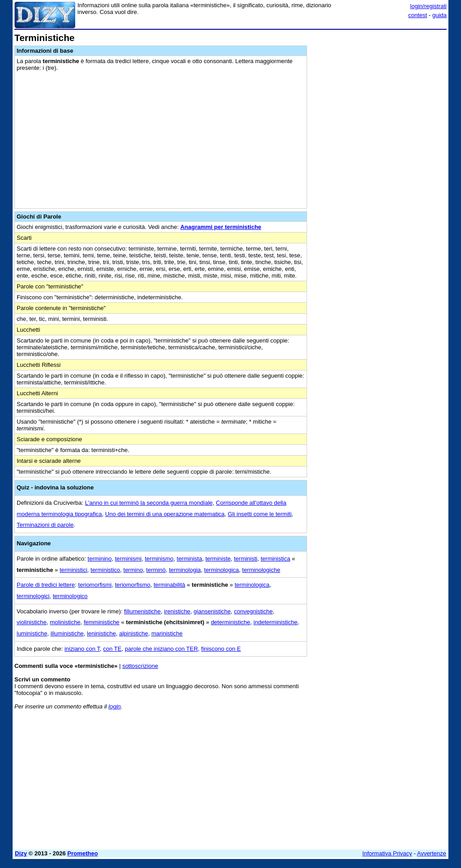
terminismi (128, 559)
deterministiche (230, 622)
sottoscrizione (140, 666)
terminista (190, 559)
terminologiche (261, 570)
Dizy (21, 853)
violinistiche (32, 622)
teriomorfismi (95, 585)
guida (439, 15)
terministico (105, 570)
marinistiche (167, 633)
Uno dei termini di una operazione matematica (165, 514)
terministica (276, 559)
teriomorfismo (133, 585)
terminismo (159, 559)
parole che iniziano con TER (161, 649)
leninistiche (101, 633)
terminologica (221, 570)
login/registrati (428, 6)
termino (133, 570)
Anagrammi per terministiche (221, 227)
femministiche (102, 622)
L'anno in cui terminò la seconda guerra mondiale (149, 503)
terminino (100, 559)
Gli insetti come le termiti (260, 514)
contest (418, 15)
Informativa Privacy (387, 853)
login (115, 706)
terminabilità (169, 585)
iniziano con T (82, 649)
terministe (218, 559)
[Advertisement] (379, 89)
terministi (246, 559)
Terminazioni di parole (45, 525)
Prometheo (83, 853)
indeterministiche (276, 622)
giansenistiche (212, 611)
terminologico (70, 596)
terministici (73, 570)
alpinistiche (134, 633)
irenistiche (177, 611)
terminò (156, 570)
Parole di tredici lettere (46, 585)
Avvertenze (432, 853)
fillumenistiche (142, 611)
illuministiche (67, 633)
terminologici (33, 596)
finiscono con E (221, 649)
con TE (112, 649)
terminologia (185, 570)
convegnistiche (253, 611)
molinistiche (65, 622)
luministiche (32, 633)
